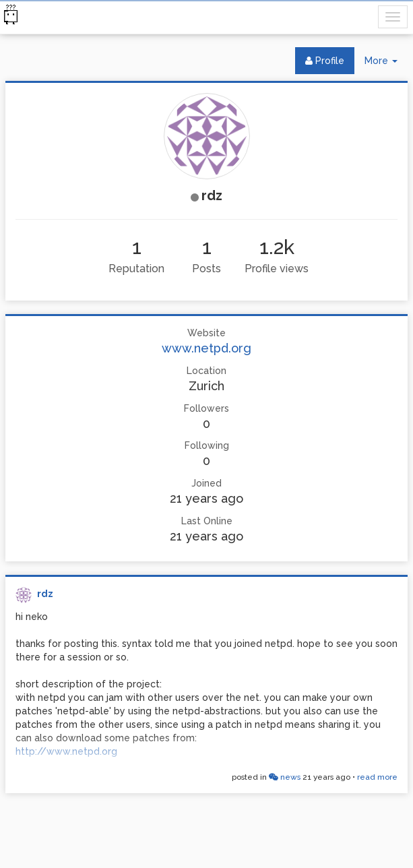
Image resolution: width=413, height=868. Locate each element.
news (285, 777)
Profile (325, 61)
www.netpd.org (206, 348)
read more (377, 777)
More (386, 64)
